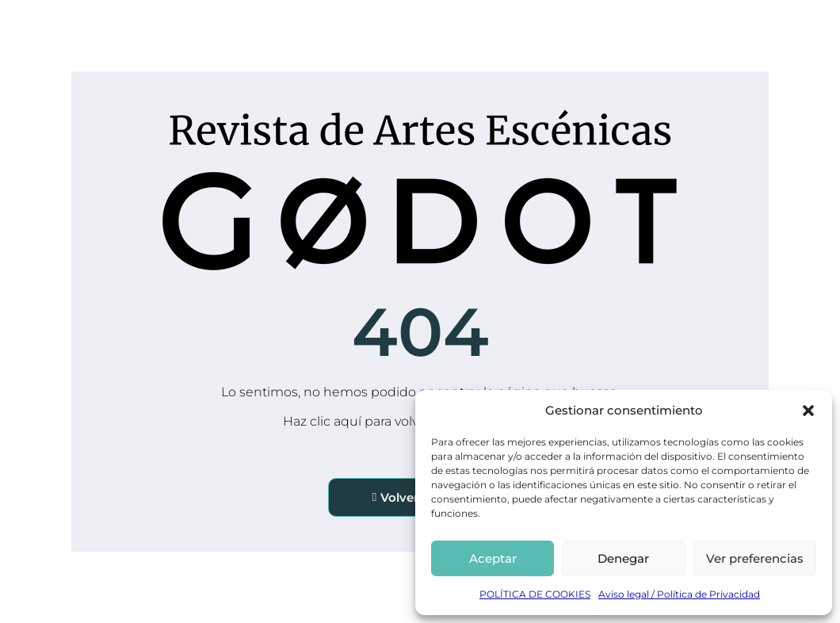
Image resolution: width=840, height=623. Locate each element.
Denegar (623, 558)
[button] (808, 411)
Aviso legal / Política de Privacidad (679, 594)
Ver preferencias (755, 558)
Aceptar (493, 558)
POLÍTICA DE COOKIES (535, 594)
